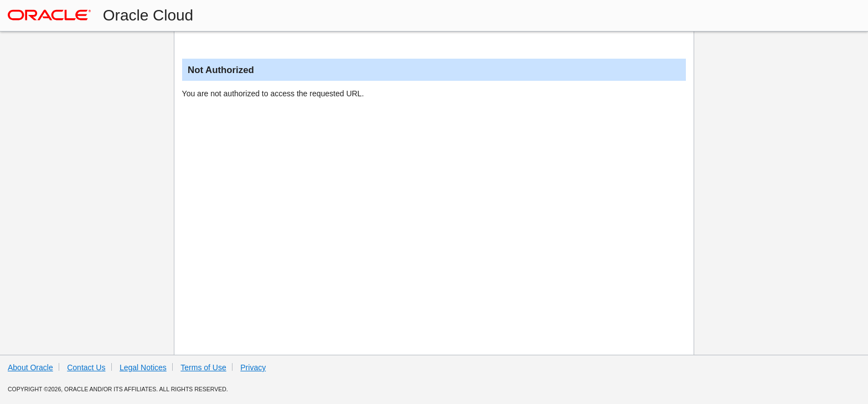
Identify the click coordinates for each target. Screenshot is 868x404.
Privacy (253, 367)
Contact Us (86, 367)
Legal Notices (143, 367)
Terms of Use (203, 367)
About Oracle (30, 367)
